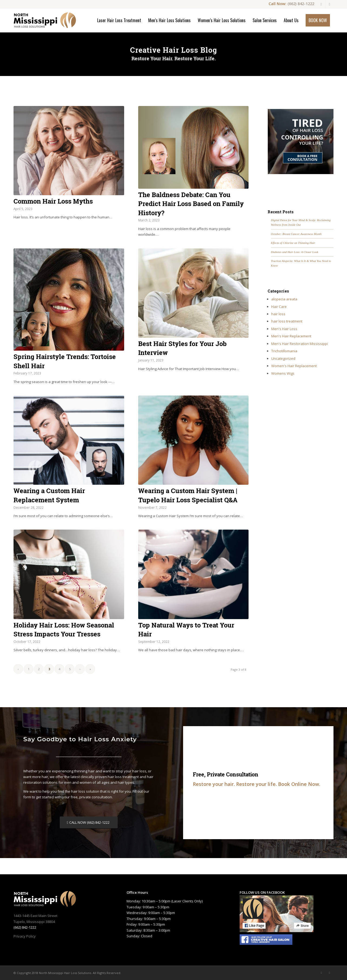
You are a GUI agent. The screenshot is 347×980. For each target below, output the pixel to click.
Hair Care (279, 307)
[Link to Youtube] (329, 4)
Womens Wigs (283, 373)
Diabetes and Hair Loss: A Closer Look (295, 252)
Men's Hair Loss (284, 329)
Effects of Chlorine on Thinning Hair (293, 243)
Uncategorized (283, 358)
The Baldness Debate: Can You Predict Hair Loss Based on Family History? (191, 204)
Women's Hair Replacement (294, 366)
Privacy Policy (25, 936)
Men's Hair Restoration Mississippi (300, 344)
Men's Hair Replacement (291, 336)
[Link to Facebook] (321, 4)
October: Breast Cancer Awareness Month (296, 234)
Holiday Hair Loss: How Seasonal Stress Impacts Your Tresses (64, 630)
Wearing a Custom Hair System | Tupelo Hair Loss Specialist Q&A (188, 495)
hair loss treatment (287, 321)
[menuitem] (119, 20)
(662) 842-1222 (301, 4)
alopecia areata (284, 299)
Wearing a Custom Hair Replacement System (49, 495)
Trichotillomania (284, 351)
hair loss (278, 314)
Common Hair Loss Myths (53, 201)
